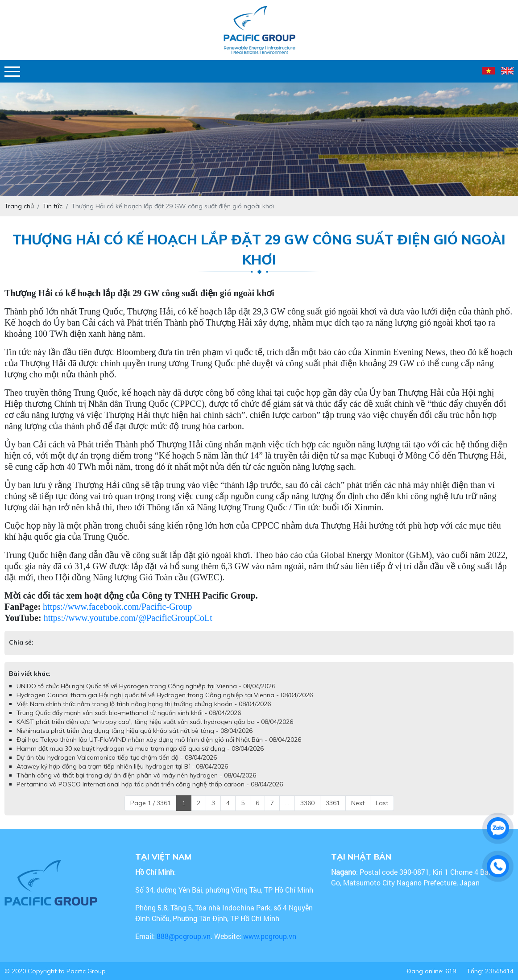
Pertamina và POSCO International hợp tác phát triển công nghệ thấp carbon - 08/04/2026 (150, 784)
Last (382, 803)
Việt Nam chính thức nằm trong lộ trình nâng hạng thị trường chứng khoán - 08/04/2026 (144, 704)
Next (358, 803)
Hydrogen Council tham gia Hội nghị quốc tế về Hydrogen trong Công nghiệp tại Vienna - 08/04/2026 (165, 695)
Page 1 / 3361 (151, 803)
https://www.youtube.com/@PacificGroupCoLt (128, 618)
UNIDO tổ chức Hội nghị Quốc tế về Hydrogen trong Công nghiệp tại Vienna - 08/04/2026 (146, 686)
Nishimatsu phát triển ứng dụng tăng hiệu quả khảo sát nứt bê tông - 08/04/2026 (135, 731)
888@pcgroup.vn (184, 936)
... (287, 803)
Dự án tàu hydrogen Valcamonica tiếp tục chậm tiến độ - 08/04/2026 (117, 757)
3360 (307, 803)
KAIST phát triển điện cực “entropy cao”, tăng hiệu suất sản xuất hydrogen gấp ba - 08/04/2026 (155, 722)
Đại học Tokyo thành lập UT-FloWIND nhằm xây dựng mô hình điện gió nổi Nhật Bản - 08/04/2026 (159, 740)
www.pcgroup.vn (271, 936)
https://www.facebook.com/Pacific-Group (117, 607)
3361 (333, 803)
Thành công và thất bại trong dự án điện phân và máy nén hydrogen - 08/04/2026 (136, 775)
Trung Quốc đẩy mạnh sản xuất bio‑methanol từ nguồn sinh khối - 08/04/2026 (129, 713)
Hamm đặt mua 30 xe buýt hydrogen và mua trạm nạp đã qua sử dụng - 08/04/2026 (140, 748)
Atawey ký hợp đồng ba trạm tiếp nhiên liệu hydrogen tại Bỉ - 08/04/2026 (122, 766)
